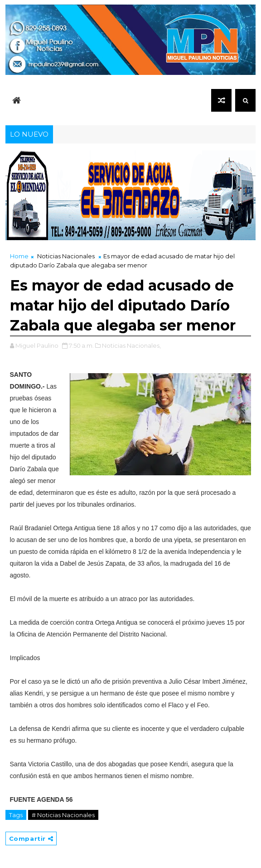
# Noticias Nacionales (63, 815)
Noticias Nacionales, (131, 345)
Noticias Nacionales (66, 256)
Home (19, 256)
